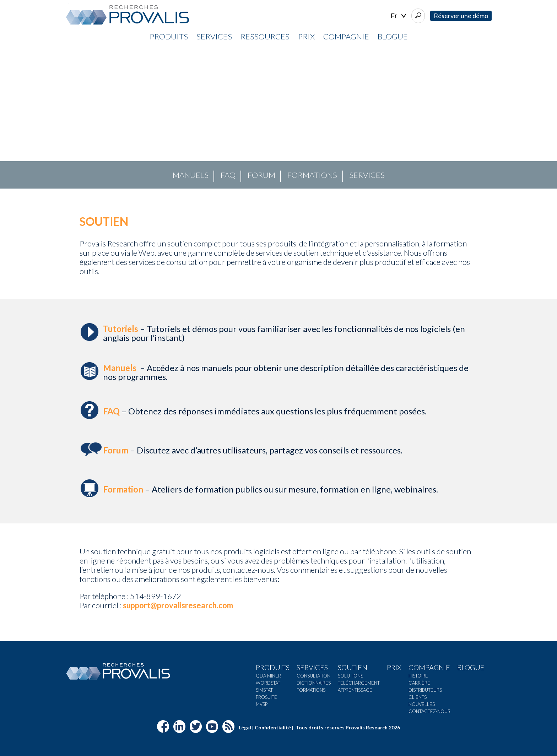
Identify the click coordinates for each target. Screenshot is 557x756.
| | (398, 16)
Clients (418, 697)
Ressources (265, 36)
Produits (169, 36)
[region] (278, 118)
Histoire (418, 676)
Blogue (393, 36)
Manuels (191, 175)
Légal (245, 727)
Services (214, 36)
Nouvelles (422, 704)
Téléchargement (359, 683)
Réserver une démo (461, 16)
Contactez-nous (429, 711)
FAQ (228, 175)
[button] (11, 118)
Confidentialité (273, 727)
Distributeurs (425, 690)
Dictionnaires (314, 683)
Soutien (353, 667)
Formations (312, 175)
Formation (123, 489)
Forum (261, 175)
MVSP (262, 704)
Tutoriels (121, 329)
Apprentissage (355, 690)
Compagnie (346, 36)
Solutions (350, 676)
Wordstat (268, 683)
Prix (306, 36)
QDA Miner (268, 676)
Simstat (264, 690)
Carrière (419, 683)
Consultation (313, 676)
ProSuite (266, 697)
